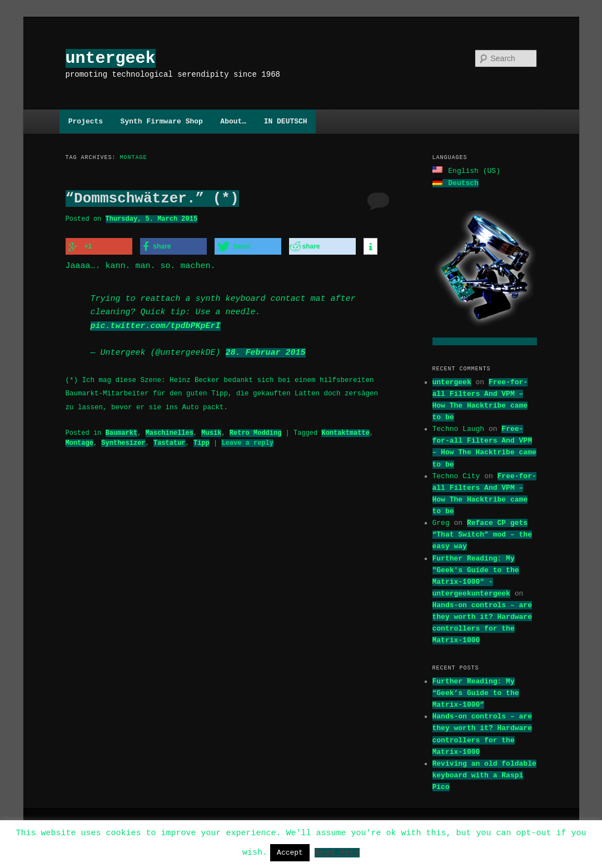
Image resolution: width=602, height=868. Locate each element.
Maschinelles (170, 431)
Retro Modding (256, 431)
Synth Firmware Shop (162, 121)
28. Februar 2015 (266, 351)
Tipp (202, 441)
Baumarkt (122, 431)
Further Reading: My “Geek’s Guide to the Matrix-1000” (476, 692)
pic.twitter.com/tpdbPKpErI (156, 325)
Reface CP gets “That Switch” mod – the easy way (482, 533)
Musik (211, 431)
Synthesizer (123, 441)
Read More (337, 852)
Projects (86, 121)
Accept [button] (290, 852)
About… (233, 121)
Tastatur (170, 441)
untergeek (111, 58)
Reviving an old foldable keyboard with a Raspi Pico (484, 774)
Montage (79, 441)
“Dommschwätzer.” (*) (152, 199)
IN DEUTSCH (286, 121)
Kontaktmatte (345, 431)
